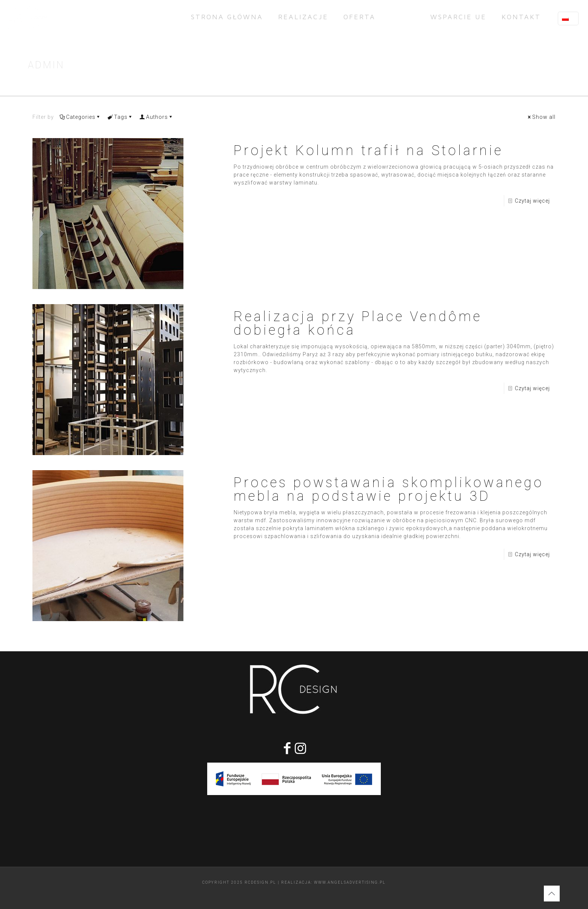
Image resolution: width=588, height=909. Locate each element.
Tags (120, 117)
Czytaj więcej (532, 201)
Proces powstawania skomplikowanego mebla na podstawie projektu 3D (389, 489)
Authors (156, 117)
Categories (80, 117)
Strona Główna (490, 67)
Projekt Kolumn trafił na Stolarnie (368, 151)
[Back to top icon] (552, 894)
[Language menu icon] (568, 18)
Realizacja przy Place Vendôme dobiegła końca (358, 323)
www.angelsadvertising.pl (350, 882)
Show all (541, 117)
